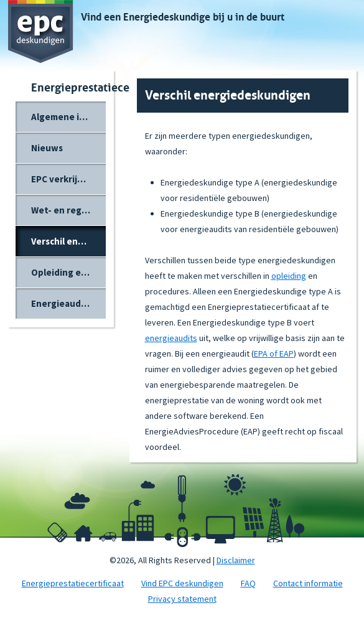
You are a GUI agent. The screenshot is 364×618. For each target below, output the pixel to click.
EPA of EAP (274, 353)
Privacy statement (182, 599)
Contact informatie (308, 583)
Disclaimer (236, 560)
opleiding (289, 276)
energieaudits (171, 338)
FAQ (248, 583)
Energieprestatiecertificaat (73, 583)
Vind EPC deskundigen (182, 583)
